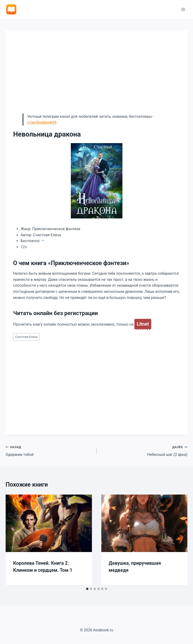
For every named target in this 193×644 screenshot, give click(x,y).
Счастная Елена (26, 337)
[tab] (87, 589)
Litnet (143, 324)
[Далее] (179, 540)
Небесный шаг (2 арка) (144, 450)
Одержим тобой (49, 450)
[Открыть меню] (183, 9)
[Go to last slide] (14, 540)
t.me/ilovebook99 (42, 122)
